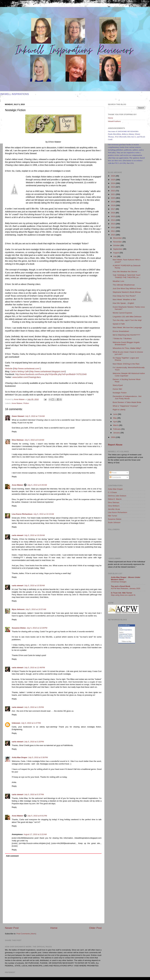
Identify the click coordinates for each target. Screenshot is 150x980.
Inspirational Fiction (126, 634)
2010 (113, 235)
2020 (113, 198)
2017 (113, 209)
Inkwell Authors (114, 121)
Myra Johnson (18, 609)
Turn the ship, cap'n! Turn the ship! (127, 320)
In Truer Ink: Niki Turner (121, 593)
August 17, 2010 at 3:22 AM (35, 834)
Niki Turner (112, 516)
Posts (113, 473)
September (118, 249)
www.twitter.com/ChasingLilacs (27, 377)
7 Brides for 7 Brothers (122, 339)
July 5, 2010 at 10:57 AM (36, 609)
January (117, 433)
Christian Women (125, 638)
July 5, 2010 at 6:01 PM (37, 816)
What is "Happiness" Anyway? (125, 406)
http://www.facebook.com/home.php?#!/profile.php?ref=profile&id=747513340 (51, 374)
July (115, 256)
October (117, 245)
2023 (113, 187)
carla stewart (18, 535)
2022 (113, 191)
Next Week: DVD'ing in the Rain (126, 364)
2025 (113, 180)
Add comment (12, 856)
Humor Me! (117, 389)
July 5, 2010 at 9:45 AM (37, 485)
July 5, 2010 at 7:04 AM (35, 416)
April (115, 422)
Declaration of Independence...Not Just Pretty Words (127, 397)
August (116, 253)
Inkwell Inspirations (125, 630)
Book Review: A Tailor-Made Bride (127, 402)
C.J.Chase (112, 492)
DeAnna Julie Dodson (117, 496)
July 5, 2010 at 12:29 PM (37, 628)
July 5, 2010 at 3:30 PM (38, 757)
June (115, 414)
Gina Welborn (114, 506)
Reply (14, 432)
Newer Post (12, 928)
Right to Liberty (119, 410)
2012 (113, 227)
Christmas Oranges (119, 582)
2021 (113, 194)
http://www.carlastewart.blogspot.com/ (48, 371)
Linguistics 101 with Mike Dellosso (127, 317)
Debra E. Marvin (115, 499)
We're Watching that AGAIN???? (126, 335)
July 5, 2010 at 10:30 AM (35, 586)
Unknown (16, 723)
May (115, 418)
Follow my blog (127, 641)
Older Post (95, 928)
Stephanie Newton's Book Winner (127, 292)
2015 (113, 216)
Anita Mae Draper (20, 757)
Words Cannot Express (122, 313)
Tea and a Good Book (121, 586)
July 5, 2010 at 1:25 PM (34, 707)
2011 (113, 231)
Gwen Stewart (18, 416)
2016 (113, 213)
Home (54, 928)
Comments (115, 477)
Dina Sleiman (18, 440)
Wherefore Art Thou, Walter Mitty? (127, 348)
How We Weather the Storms (125, 272)
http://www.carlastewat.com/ (27, 369)
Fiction (26, 403)
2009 (113, 437)
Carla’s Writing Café (20, 371)
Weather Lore (118, 281)
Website (9, 369)
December (118, 238)
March (116, 425)
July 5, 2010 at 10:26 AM (35, 535)
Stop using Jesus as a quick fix (123, 595)
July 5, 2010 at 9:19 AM (34, 440)
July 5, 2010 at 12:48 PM (35, 667)
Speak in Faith (119, 324)
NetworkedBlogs (124, 625)
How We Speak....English (123, 303)
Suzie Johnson (114, 522)
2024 (113, 183)
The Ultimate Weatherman (124, 285)
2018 (113, 205)
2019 (113, 202)
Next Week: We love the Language (127, 327)
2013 (113, 224)
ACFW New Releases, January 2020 (126, 588)
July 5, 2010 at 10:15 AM (44, 514)
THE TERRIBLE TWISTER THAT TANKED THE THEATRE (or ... (127, 276)
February (117, 429)
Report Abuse (115, 445)
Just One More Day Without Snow (127, 288)
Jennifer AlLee (114, 509)
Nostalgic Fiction (120, 393)
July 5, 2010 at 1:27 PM (31, 723)
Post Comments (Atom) (26, 934)
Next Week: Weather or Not (124, 300)
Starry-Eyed (118, 385)
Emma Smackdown (121, 331)
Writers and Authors (126, 636)
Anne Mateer (17, 403)
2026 (113, 176)
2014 (113, 220)
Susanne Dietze (19, 628)
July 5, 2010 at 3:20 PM (34, 742)
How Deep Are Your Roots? (124, 296)
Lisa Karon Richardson (22, 514)
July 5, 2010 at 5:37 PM (34, 794)
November (118, 242)
